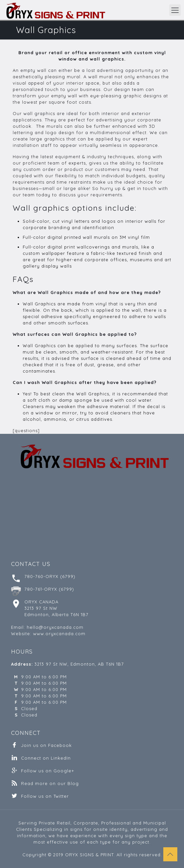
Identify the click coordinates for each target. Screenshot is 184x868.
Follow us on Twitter (45, 796)
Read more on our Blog (50, 783)
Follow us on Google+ (48, 771)
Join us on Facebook (46, 745)
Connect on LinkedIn (46, 758)
